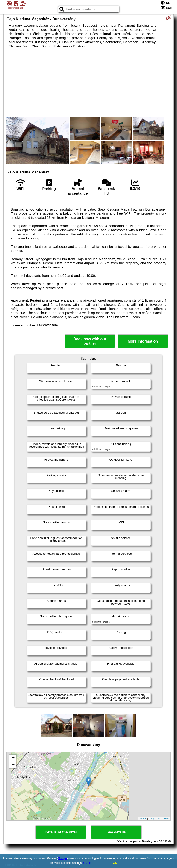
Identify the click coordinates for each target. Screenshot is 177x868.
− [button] (13, 765)
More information (143, 341)
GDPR (87, 863)
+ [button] (13, 758)
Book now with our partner (90, 341)
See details (116, 832)
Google (62, 858)
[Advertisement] (88, 83)
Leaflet (143, 819)
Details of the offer (61, 832)
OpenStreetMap (160, 819)
